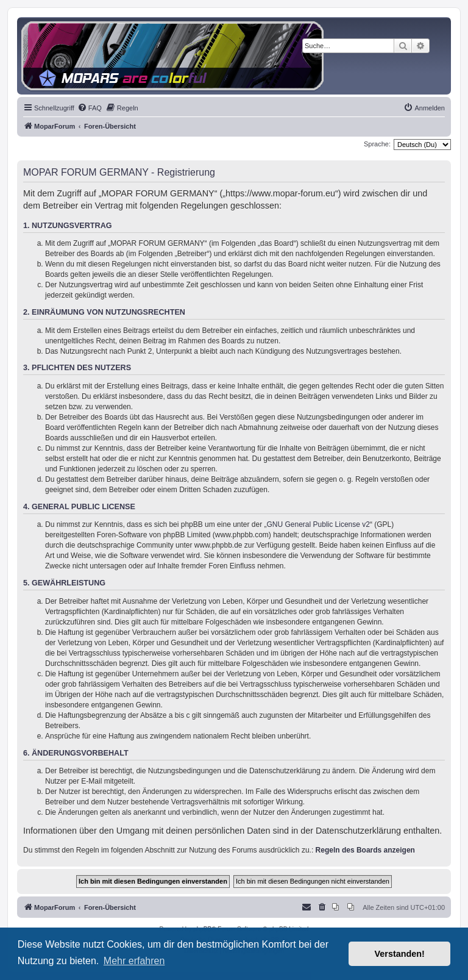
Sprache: (377, 144)
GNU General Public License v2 (318, 524)
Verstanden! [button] (400, 954)
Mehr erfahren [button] (134, 961)
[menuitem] (90, 108)
